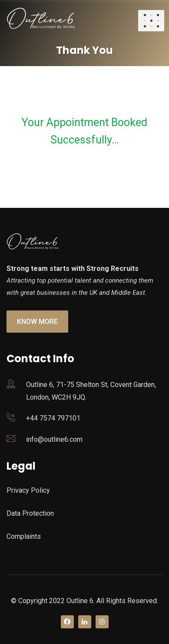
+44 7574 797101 (53, 418)
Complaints (24, 536)
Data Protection (30, 513)
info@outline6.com (54, 439)
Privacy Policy (28, 490)
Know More (37, 322)
